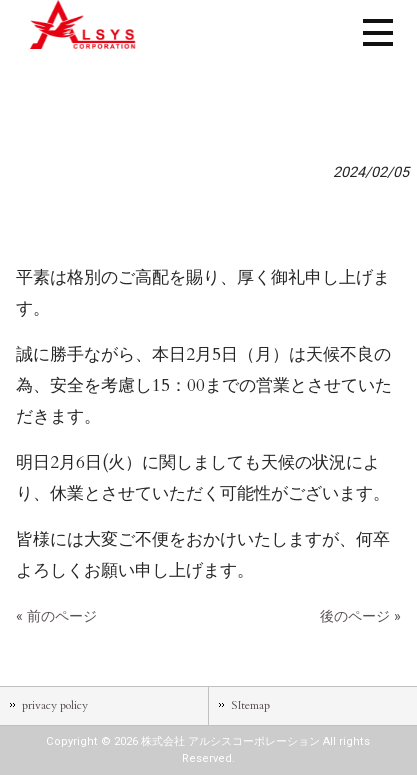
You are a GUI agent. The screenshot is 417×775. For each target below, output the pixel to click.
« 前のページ (56, 616)
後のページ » (360, 616)
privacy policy (55, 705)
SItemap (250, 705)
